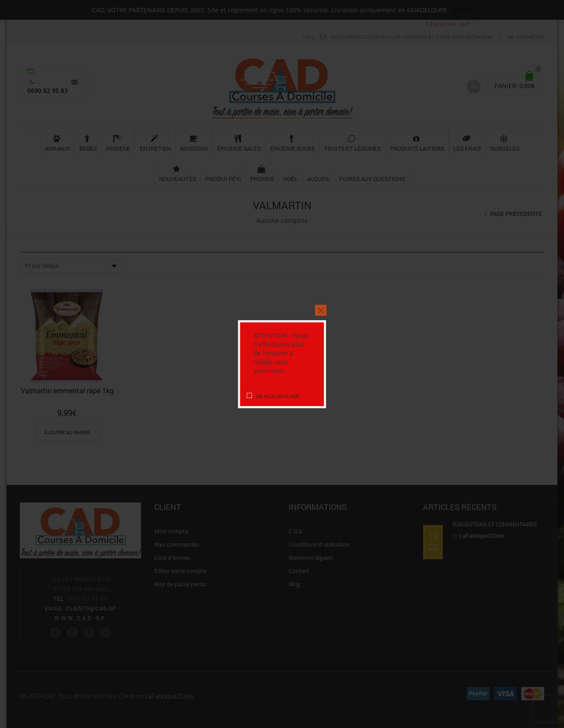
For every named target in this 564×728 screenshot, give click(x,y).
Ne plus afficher (278, 396)
